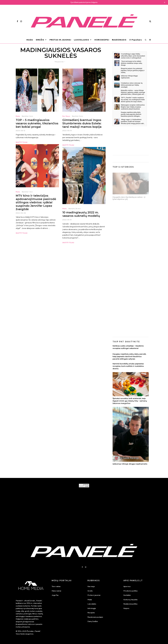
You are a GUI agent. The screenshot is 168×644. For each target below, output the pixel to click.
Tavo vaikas (56, 586)
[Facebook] (17, 21)
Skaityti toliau (22, 142)
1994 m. (30, 603)
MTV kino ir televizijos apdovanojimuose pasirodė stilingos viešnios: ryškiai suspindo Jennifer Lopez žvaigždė (36, 207)
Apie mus (127, 586)
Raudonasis (119, 40)
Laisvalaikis (81, 40)
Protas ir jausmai (94, 595)
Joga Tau (55, 595)
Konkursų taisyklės (130, 600)
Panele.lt (19, 601)
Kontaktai (127, 595)
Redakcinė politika (130, 604)
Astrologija (92, 608)
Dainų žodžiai (93, 621)
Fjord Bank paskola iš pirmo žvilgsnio (84, 2)
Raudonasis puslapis (95, 617)
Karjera (126, 608)
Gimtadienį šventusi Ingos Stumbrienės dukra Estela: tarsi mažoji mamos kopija (82, 123)
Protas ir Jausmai (60, 40)
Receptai (91, 613)
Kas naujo (91, 586)
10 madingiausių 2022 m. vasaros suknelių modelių (81, 219)
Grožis (40, 40)
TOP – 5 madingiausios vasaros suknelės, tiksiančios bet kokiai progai (37, 123)
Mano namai (56, 591)
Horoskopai (102, 40)
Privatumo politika (130, 591)
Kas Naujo (66, 116)
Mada (30, 40)
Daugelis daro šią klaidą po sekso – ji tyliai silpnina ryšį (129, 198)
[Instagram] (21, 21)
